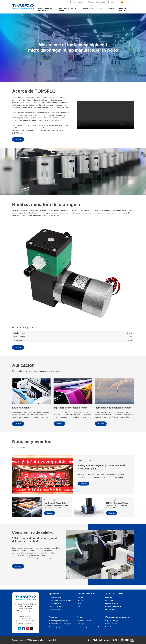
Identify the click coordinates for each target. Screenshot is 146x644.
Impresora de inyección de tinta (60, 600)
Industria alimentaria (56, 610)
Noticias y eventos (77, 2)
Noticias (80, 597)
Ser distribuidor (111, 627)
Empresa (110, 8)
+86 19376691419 (30, 623)
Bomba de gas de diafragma (45, 9)
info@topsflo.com (26, 619)
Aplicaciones (88, 8)
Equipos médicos (55, 597)
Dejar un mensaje (112, 621)
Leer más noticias (19, 447)
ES (123, 2)
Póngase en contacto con (123, 9)
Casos (79, 603)
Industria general (55, 603)
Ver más (18, 139)
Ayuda (100, 8)
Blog (79, 606)
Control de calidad (112, 603)
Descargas (112, 2)
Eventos (80, 600)
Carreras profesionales (96, 2)
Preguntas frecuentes (85, 621)
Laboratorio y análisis (56, 606)
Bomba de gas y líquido (57, 627)
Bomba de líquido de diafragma (68, 9)
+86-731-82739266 (29, 621)
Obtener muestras (112, 624)
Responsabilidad (111, 610)
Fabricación (109, 600)
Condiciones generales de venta (88, 627)
